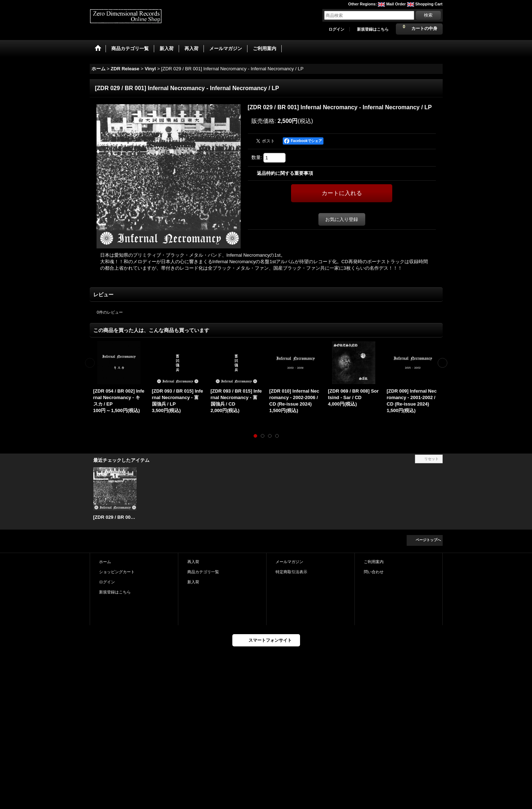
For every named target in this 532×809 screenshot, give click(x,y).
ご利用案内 (374, 562)
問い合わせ (374, 572)
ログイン (336, 29)
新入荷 (193, 582)
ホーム (105, 562)
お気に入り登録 (342, 219)
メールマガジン (289, 562)
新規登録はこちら (373, 29)
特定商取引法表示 (291, 572)
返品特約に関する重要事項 (285, 173)
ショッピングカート (117, 572)
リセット (432, 459)
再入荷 (193, 562)
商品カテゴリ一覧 (203, 572)
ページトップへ (428, 540)
